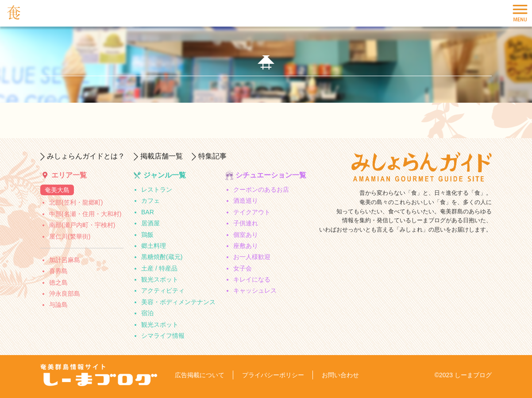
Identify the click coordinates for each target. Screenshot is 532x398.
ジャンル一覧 (165, 175)
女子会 (243, 268)
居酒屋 (150, 223)
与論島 (58, 305)
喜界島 (58, 271)
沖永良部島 (65, 294)
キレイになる (252, 279)
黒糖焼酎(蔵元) (162, 257)
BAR (148, 212)
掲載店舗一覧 (162, 156)
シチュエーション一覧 (271, 175)
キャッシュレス (255, 290)
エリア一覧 (69, 175)
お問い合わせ (340, 375)
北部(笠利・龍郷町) (76, 202)
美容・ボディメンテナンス (178, 302)
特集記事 (212, 156)
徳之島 (58, 282)
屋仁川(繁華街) (70, 236)
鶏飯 (147, 235)
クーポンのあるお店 (261, 189)
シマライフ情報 (163, 336)
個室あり (246, 235)
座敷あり (246, 246)
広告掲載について (200, 375)
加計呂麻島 (65, 260)
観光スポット (160, 279)
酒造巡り (246, 201)
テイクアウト (252, 212)
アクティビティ (163, 290)
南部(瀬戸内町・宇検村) (82, 225)
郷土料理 (154, 246)
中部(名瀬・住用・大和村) (85, 214)
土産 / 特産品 (159, 268)
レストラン (157, 189)
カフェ (150, 201)
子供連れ (246, 223)
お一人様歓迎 (252, 257)
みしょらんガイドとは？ (86, 156)
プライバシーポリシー (273, 375)
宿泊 (147, 313)
